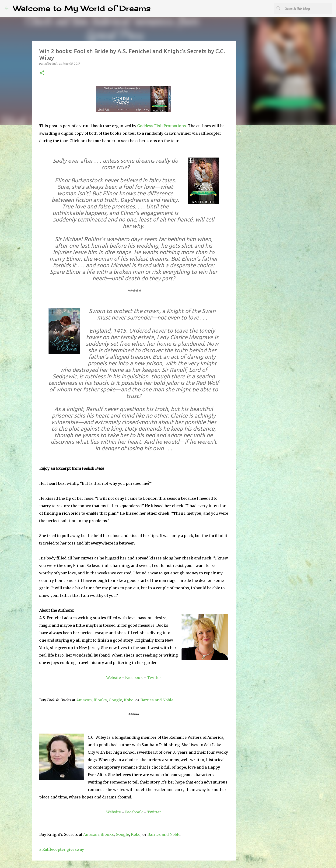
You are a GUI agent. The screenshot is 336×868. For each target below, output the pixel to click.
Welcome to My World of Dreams (82, 8)
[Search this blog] (308, 8)
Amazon (84, 700)
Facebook (134, 678)
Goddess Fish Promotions (162, 126)
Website (114, 678)
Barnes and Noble (157, 700)
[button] (42, 73)
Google (115, 700)
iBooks (100, 700)
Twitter (154, 678)
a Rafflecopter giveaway (62, 849)
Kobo (129, 700)
